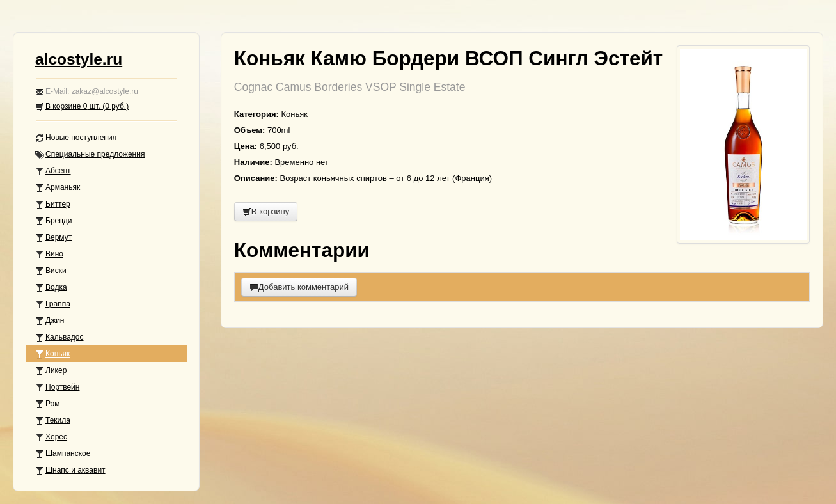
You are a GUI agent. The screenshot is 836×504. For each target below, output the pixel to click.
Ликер (51, 371)
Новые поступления (76, 138)
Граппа (53, 304)
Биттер (53, 204)
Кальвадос (59, 337)
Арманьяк (58, 188)
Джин (50, 321)
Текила (53, 421)
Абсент (53, 171)
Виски (51, 271)
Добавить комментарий (299, 287)
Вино (49, 254)
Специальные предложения (90, 154)
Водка (51, 287)
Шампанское (63, 454)
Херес (51, 437)
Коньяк (52, 354)
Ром (47, 404)
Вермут (53, 238)
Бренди (54, 221)
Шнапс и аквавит (70, 470)
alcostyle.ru (79, 59)
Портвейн (57, 387)
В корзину (266, 211)
